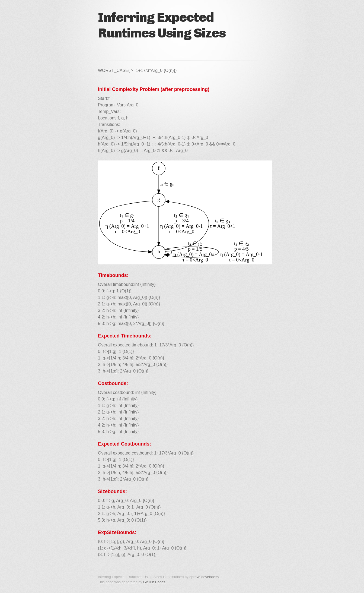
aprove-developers (204, 577)
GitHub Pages (154, 582)
